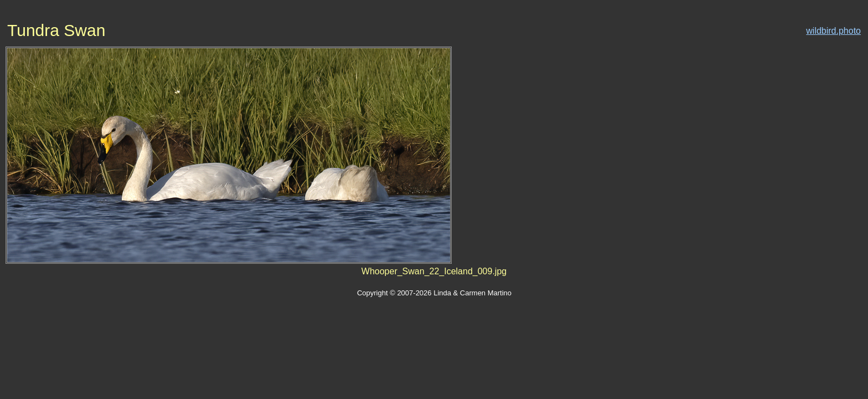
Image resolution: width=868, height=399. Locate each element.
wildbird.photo (833, 31)
